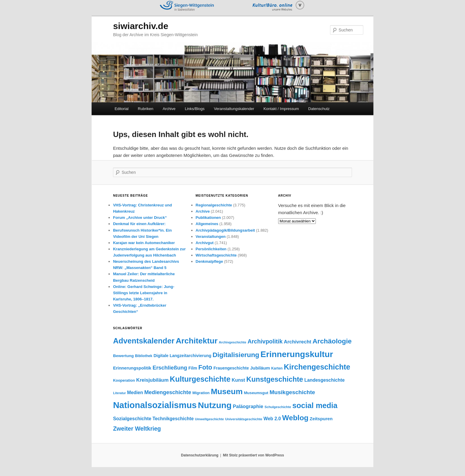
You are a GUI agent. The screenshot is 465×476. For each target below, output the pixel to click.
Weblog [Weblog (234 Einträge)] (295, 418)
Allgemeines (207, 224)
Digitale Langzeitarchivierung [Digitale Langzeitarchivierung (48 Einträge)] (183, 356)
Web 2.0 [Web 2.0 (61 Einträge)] (272, 419)
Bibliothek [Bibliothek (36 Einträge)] (144, 356)
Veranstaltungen (211, 237)
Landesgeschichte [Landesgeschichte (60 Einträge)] (324, 380)
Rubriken (146, 109)
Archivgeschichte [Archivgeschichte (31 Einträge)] (233, 342)
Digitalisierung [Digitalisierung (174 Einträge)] (236, 355)
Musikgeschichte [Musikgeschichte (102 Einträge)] (292, 392)
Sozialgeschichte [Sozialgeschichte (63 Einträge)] (132, 419)
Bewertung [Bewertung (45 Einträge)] (123, 356)
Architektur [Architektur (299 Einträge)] (196, 341)
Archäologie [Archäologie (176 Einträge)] (332, 341)
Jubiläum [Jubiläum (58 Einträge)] (260, 368)
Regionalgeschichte (214, 205)
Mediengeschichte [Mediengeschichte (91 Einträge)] (168, 392)
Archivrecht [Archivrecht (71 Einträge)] (298, 342)
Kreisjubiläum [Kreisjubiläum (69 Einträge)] (152, 380)
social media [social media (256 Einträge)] (315, 405)
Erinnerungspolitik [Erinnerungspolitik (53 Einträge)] (132, 368)
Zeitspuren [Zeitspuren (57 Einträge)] (321, 419)
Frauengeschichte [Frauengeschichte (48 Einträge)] (231, 368)
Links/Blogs (195, 109)
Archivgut (205, 243)
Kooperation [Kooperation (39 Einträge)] (124, 381)
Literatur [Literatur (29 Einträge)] (119, 393)
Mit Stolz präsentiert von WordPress (254, 455)
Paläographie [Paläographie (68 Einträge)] (248, 406)
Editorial (121, 109)
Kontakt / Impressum (281, 109)
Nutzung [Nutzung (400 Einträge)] (215, 405)
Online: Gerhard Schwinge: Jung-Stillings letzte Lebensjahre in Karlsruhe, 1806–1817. (144, 293)
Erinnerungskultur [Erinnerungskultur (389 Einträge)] (297, 354)
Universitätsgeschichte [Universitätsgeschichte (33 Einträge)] (244, 419)
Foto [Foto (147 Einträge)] (205, 367)
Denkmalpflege (209, 261)
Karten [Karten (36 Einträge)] (277, 368)
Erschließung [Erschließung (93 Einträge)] (170, 368)
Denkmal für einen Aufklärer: (139, 224)
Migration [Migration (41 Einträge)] (201, 393)
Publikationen (208, 218)
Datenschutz (319, 109)
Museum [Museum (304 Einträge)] (227, 391)
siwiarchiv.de (141, 26)
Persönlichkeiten (211, 249)
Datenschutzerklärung (200, 455)
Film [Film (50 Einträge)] (193, 368)
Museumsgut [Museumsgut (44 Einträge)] (256, 393)
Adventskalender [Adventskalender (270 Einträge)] (144, 341)
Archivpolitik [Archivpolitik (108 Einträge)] (265, 341)
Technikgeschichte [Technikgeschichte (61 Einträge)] (173, 419)
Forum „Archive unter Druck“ (140, 218)
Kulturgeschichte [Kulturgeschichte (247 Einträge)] (200, 379)
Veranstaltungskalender (234, 109)
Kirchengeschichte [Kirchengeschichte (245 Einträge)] (317, 367)
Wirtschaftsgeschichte (216, 255)
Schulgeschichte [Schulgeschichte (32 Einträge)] (278, 407)
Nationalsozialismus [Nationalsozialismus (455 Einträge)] (155, 405)
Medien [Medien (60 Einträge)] (135, 393)
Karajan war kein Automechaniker (144, 243)
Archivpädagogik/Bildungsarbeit (225, 230)
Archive (169, 109)
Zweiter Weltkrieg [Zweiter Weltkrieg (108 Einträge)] (137, 429)
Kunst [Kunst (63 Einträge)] (238, 380)
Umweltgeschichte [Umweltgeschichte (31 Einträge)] (209, 419)
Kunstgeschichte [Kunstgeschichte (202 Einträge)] (275, 379)
